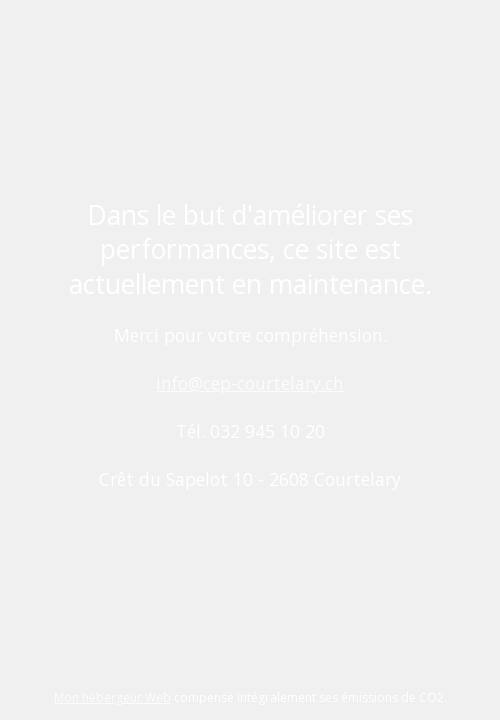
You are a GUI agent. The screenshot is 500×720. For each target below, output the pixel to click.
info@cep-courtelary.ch (250, 383)
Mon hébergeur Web (112, 697)
